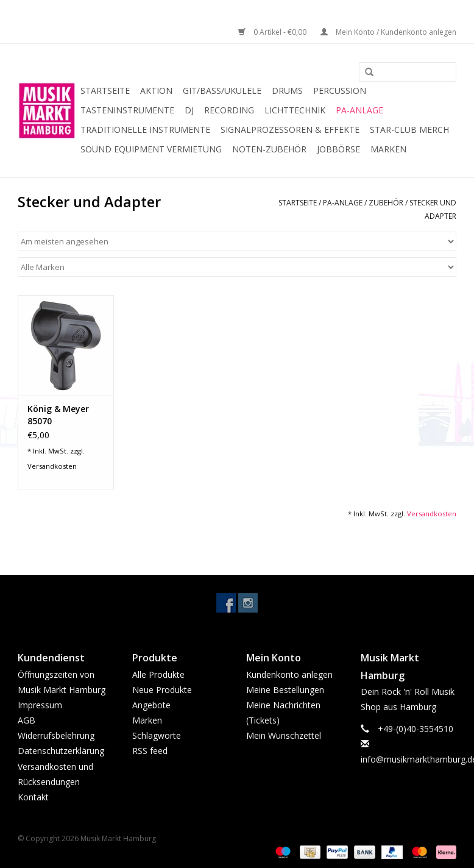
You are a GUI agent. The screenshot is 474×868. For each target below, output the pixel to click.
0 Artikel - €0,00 (273, 32)
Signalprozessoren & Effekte (290, 130)
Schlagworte (157, 735)
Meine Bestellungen (285, 690)
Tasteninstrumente (127, 110)
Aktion (156, 91)
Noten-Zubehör (269, 149)
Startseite (105, 91)
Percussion (340, 91)
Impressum (40, 705)
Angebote (151, 705)
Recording (229, 110)
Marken (388, 149)
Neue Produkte (162, 690)
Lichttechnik (295, 110)
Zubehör (387, 203)
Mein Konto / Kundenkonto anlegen (388, 32)
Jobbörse (338, 149)
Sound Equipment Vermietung (151, 149)
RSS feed (150, 751)
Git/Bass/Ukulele (222, 91)
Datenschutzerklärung (61, 751)
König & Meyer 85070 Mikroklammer (59, 415)
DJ (189, 110)
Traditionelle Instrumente (145, 130)
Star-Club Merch (409, 130)
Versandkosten (52, 466)
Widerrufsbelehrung (56, 735)
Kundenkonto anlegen (289, 674)
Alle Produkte (158, 674)
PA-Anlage (359, 110)
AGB (27, 720)
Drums (287, 91)
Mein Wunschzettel (284, 735)
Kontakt (33, 797)
